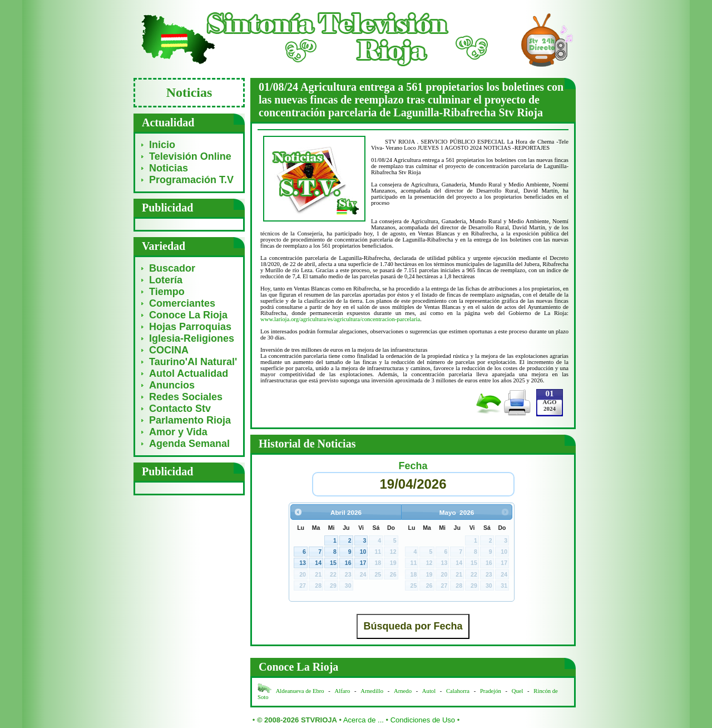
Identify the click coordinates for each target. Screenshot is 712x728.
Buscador (172, 268)
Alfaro (343, 691)
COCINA (169, 350)
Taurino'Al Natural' (193, 362)
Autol (430, 691)
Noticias (169, 168)
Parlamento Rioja (190, 420)
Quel (518, 691)
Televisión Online (190, 156)
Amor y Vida (178, 432)
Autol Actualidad (189, 373)
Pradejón (491, 691)
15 (333, 563)
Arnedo (403, 691)
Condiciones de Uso (423, 720)
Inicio (162, 145)
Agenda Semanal (189, 444)
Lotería (166, 280)
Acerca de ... (364, 720)
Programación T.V (191, 180)
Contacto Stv (180, 409)
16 (348, 563)
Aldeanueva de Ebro (300, 691)
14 (318, 563)
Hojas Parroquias (190, 327)
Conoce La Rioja (188, 315)
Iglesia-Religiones (192, 338)
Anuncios (172, 385)
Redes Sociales (186, 397)
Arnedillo (372, 691)
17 (363, 563)
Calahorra (458, 691)
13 (303, 563)
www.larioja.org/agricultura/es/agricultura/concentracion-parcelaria (340, 319)
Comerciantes (182, 303)
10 (363, 552)
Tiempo (167, 292)
